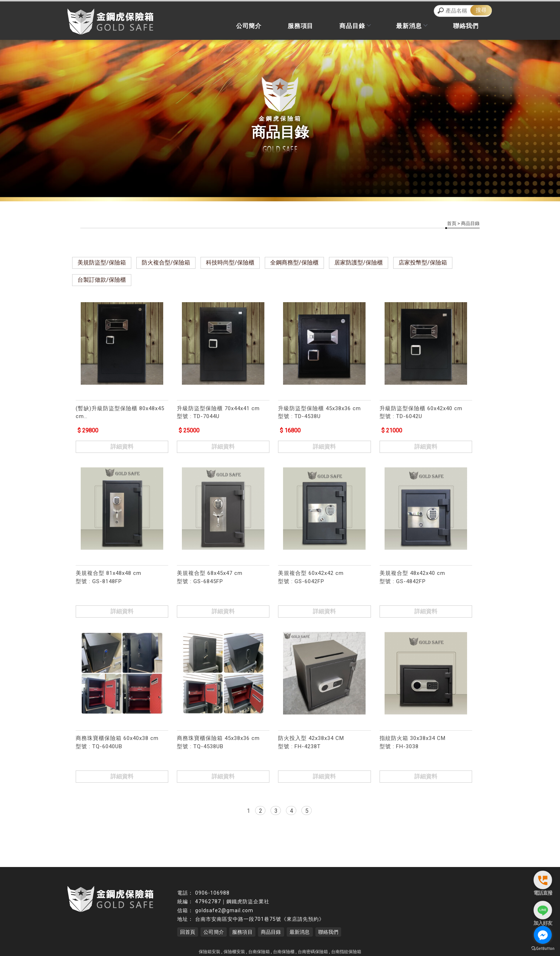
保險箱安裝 (210, 949)
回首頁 (188, 929)
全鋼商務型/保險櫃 (294, 264)
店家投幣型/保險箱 (423, 264)
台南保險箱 (259, 949)
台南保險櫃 (284, 949)
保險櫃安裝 (234, 949)
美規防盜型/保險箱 (102, 264)
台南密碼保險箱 (313, 949)
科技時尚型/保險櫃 (230, 264)
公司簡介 (234, 27)
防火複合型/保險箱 (166, 264)
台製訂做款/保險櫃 (102, 281)
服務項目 (289, 27)
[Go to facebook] (543, 935)
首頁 (452, 224)
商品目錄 (346, 27)
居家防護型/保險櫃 (359, 264)
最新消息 (407, 27)
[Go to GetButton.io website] (543, 949)
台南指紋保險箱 (346, 949)
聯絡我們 (464, 27)
